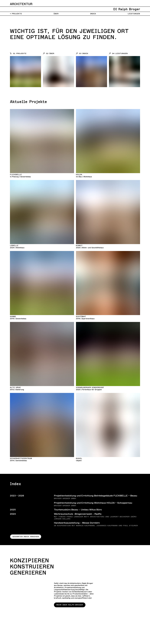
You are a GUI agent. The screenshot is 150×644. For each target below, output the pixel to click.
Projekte (16, 14)
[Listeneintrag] (25, 53)
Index (93, 14)
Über (56, 14)
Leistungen (134, 14)
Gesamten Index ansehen (26, 537)
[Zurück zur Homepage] (75, 7)
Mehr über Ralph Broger (70, 605)
